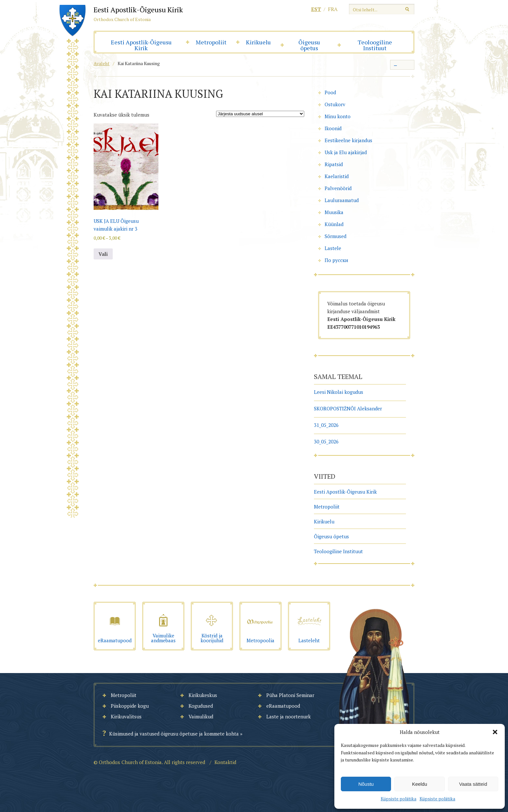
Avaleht (102, 63)
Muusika (334, 212)
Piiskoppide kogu (130, 706)
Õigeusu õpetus (309, 45)
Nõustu (366, 784)
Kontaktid (225, 762)
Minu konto (338, 116)
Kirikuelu (258, 42)
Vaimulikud (201, 716)
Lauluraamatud (342, 200)
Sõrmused (335, 236)
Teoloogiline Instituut (375, 45)
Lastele (333, 248)
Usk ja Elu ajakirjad (346, 152)
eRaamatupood (283, 706)
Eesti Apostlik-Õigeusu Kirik (141, 45)
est (316, 9)
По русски (336, 260)
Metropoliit (211, 42)
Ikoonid (333, 128)
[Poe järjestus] (260, 114)
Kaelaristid (337, 176)
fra (333, 9)
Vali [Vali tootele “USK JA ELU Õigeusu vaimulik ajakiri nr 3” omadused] (103, 254)
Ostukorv (335, 104)
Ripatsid (334, 164)
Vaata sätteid (473, 784)
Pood (330, 92)
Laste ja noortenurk (289, 716)
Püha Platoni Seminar (290, 695)
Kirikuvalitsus (126, 716)
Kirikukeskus (203, 695)
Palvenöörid (338, 188)
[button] (495, 732)
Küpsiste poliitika (398, 799)
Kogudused (201, 706)
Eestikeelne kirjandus (348, 140)
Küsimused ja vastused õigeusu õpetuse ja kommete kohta (174, 734)
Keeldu (420, 784)
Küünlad (334, 224)
